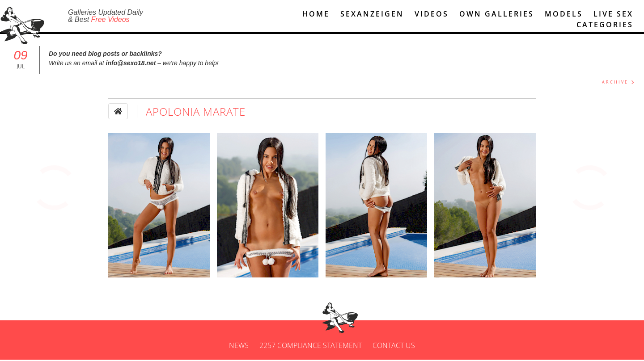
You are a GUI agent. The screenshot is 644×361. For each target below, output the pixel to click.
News (239, 347)
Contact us (394, 347)
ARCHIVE (615, 83)
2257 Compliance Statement (311, 347)
